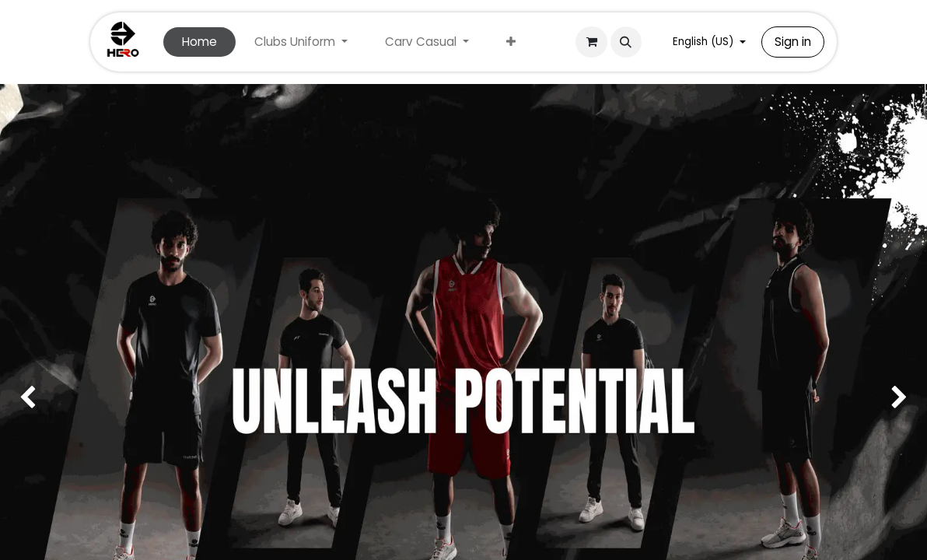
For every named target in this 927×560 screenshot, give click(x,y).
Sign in (793, 42)
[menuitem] (199, 42)
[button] (626, 42)
